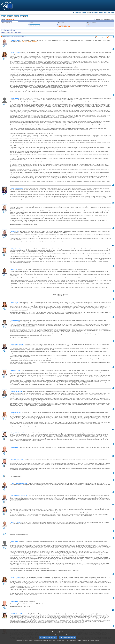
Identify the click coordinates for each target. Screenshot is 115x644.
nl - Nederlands (101, 13)
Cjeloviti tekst (25, 16)
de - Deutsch (81, 13)
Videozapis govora (101, 37)
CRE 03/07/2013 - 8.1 (63, 25)
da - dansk (79, 13)
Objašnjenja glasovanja (64, 26)
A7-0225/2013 (5, 24)
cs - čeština (77, 13)
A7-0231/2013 (34, 42)
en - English (86, 13)
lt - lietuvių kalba (96, 13)
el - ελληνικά (84, 13)
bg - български (74, 13)
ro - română (106, 13)
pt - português (104, 13)
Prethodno (10, 16)
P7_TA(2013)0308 (91, 24)
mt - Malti (99, 13)
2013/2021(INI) (26, 42)
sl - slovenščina (110, 13)
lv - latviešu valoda (94, 13)
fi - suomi (111, 13)
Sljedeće (16, 16)
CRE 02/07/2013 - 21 (35, 25)
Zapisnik (111, 37)
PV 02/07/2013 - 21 (34, 24)
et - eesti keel (82, 13)
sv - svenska (113, 13)
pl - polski (103, 13)
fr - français (87, 13)
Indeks (4, 16)
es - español (75, 13)
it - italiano (92, 13)
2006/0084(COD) (10, 19)
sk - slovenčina (108, 13)
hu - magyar (98, 13)
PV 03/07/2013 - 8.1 (63, 24)
